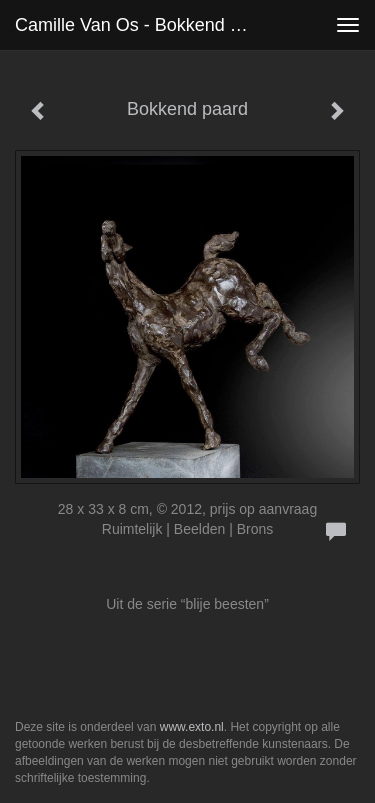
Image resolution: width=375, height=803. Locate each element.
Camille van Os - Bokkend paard (143, 25)
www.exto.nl (192, 727)
